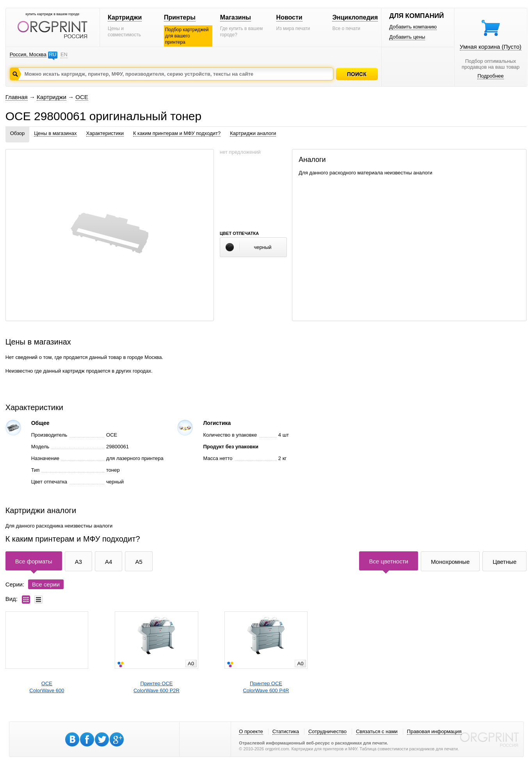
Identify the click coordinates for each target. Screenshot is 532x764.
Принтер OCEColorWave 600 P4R (266, 687)
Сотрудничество (327, 731)
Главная (17, 97)
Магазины (236, 17)
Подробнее (490, 76)
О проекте (251, 731)
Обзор (18, 133)
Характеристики (105, 133)
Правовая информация (434, 731)
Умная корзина (491, 47)
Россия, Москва (28, 54)
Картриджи (125, 17)
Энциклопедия (355, 17)
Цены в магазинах (55, 133)
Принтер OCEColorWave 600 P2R (157, 687)
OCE (82, 97)
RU (52, 54)
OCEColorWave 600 (47, 687)
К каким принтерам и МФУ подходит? (177, 133)
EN (64, 54)
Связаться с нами (377, 731)
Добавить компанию (413, 27)
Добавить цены (407, 37)
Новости (289, 17)
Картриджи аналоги (253, 133)
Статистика (286, 731)
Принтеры (180, 17)
